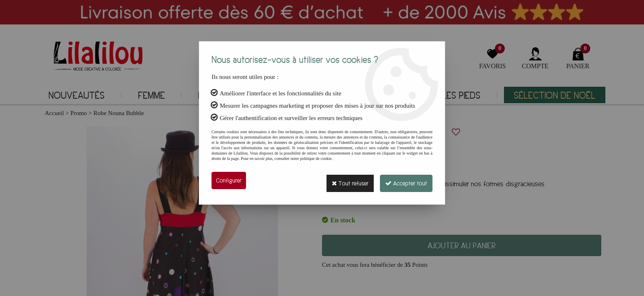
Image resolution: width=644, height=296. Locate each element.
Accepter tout (404, 180)
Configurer (229, 180)
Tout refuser (344, 180)
